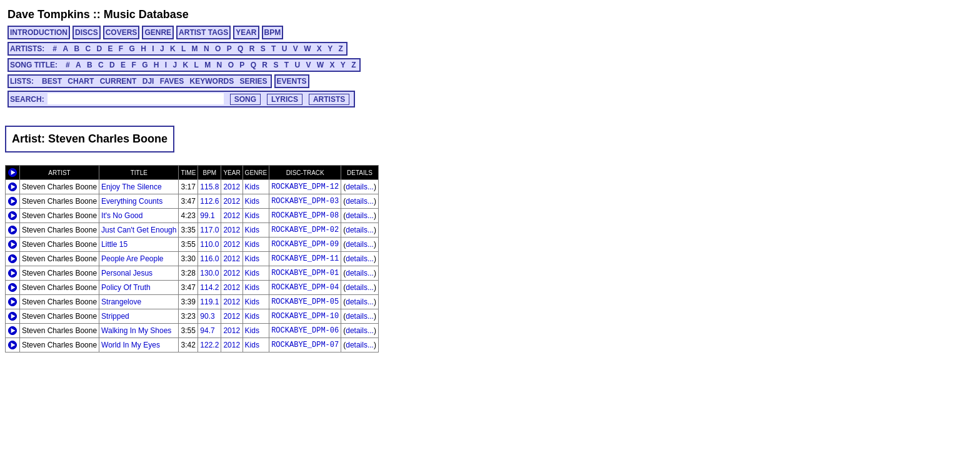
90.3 (207, 316)
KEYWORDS (212, 81)
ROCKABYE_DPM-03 (305, 201)
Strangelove (121, 302)
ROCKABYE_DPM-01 (305, 273)
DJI (148, 81)
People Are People (132, 259)
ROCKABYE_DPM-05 (305, 302)
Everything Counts (132, 201)
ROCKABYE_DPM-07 (305, 345)
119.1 (209, 302)
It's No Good (122, 216)
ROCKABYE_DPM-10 (305, 316)
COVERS (122, 32)
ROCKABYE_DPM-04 (305, 287)
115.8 (209, 187)
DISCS (87, 32)
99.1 (207, 216)
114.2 (209, 287)
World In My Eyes (131, 345)
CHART (81, 81)
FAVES (172, 81)
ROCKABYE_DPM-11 (305, 259)
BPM (273, 32)
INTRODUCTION (39, 32)
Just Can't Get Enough (139, 230)
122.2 (209, 345)
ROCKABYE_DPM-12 (305, 187)
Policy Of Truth (126, 287)
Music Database (146, 14)
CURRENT (118, 81)
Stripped (115, 316)
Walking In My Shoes (136, 331)
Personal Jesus (127, 273)
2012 (232, 187)
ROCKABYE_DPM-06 (305, 331)
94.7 (207, 331)
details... (360, 187)
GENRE (158, 32)
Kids (252, 187)
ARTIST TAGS (203, 32)
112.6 (209, 201)
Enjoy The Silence (132, 187)
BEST (52, 81)
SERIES (254, 81)
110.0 (209, 244)
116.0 (209, 259)
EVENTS (292, 81)
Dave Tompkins (49, 14)
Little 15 (114, 244)
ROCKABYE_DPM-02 (305, 230)
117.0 (209, 230)
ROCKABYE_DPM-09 (305, 244)
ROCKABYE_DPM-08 (305, 216)
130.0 (209, 273)
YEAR (246, 32)
